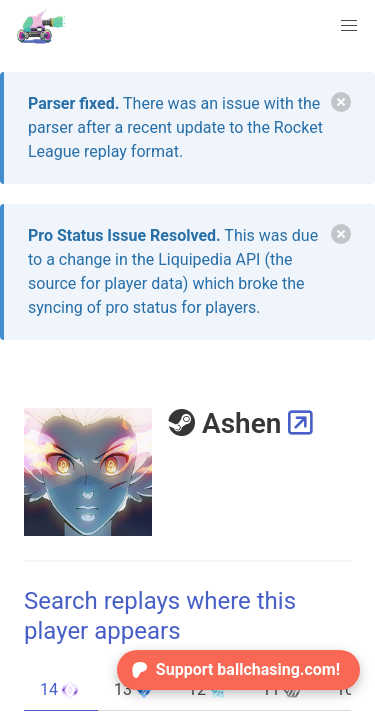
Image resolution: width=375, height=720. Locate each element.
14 (61, 690)
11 (283, 690)
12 (209, 690)
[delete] (341, 102)
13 (135, 690)
